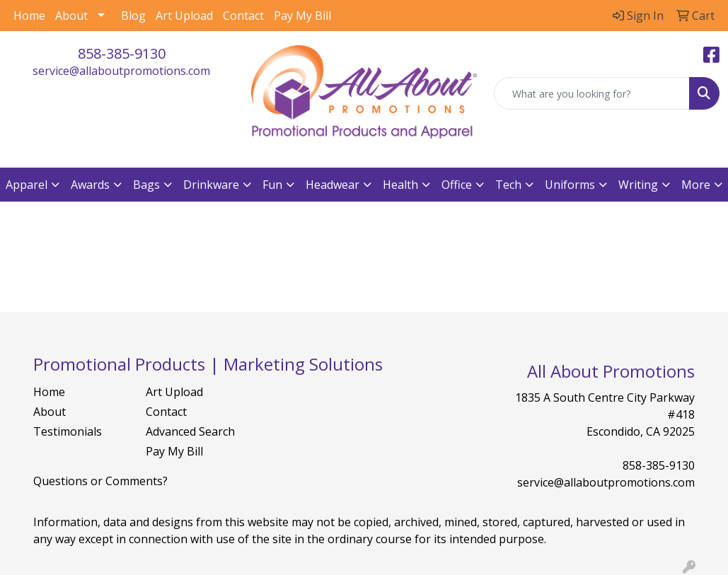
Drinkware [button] (211, 185)
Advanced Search (190, 431)
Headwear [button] (333, 185)
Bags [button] (146, 185)
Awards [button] (90, 185)
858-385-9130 (122, 53)
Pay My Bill (302, 16)
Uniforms (570, 185)
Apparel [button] (27, 185)
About (71, 16)
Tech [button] (508, 185)
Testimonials (68, 431)
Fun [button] (272, 185)
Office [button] (457, 185)
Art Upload (184, 16)
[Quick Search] (592, 93)
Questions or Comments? (100, 481)
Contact (243, 16)
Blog (133, 16)
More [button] (696, 185)
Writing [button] (638, 185)
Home (29, 16)
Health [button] (400, 185)
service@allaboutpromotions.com (121, 71)
